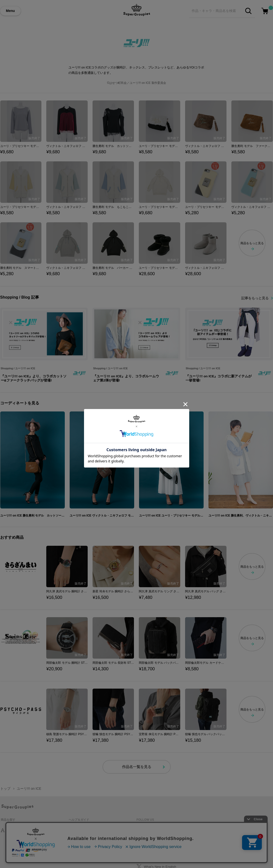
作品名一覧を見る (137, 766)
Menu (10, 11)
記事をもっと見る (255, 298)
